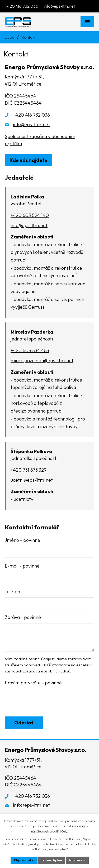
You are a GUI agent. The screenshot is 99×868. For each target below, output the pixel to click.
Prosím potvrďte (33, 683)
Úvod (10, 37)
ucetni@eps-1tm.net (32, 480)
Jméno (22, 540)
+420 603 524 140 (30, 215)
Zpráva (23, 617)
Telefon (12, 592)
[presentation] (44, 701)
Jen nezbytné (51, 860)
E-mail (22, 566)
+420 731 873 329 (29, 470)
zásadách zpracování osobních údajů (37, 671)
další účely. (60, 831)
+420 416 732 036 (31, 115)
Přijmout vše (24, 860)
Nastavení (77, 860)
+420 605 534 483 (30, 350)
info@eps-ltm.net (31, 124)
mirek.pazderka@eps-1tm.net (42, 360)
